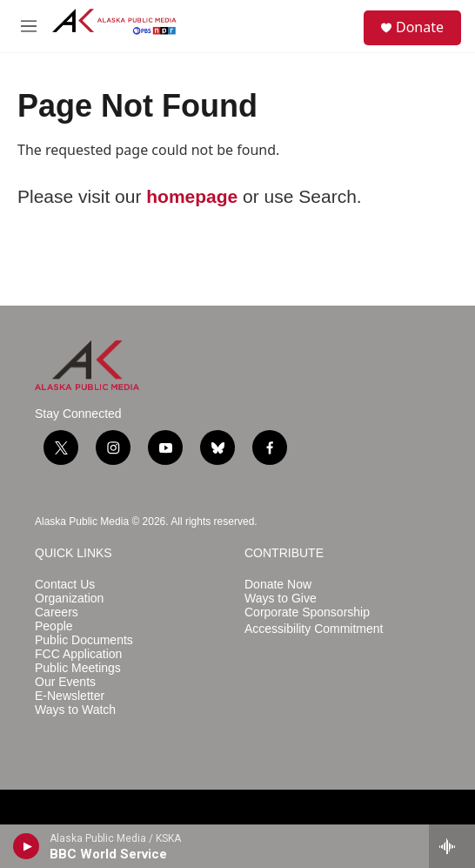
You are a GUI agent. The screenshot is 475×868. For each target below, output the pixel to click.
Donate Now (278, 585)
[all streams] (452, 846)
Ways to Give (281, 599)
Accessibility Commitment (314, 629)
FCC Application (78, 654)
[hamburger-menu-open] (29, 26)
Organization (69, 599)
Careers (57, 612)
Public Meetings (78, 668)
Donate (420, 27)
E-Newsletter (70, 696)
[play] (27, 846)
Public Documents (84, 640)
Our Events (65, 682)
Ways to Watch (75, 710)
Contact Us (65, 585)
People (54, 626)
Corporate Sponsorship (307, 612)
